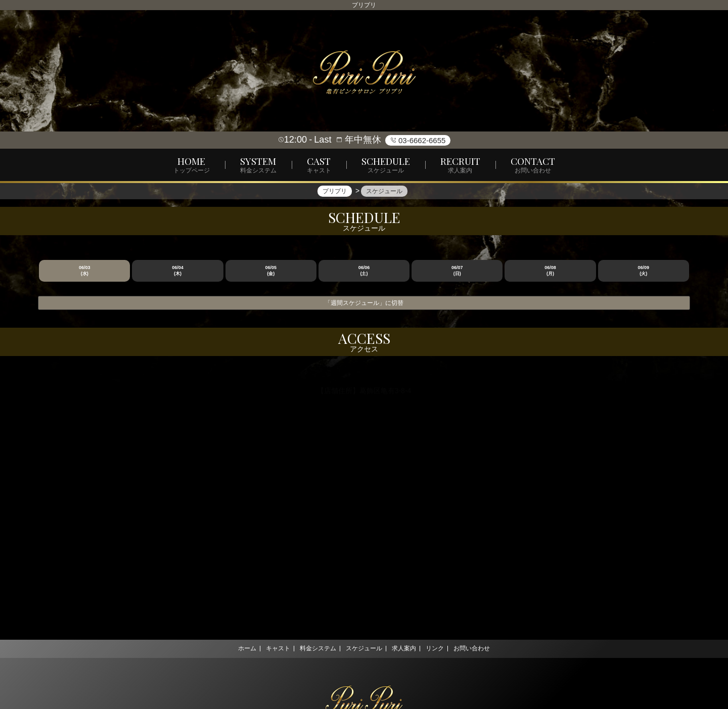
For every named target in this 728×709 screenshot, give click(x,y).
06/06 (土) (364, 271)
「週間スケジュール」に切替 (364, 303)
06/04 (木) (178, 271)
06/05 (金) (271, 271)
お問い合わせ (484, 648)
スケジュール (364, 648)
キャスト (269, 648)
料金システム (314, 648)
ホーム (235, 648)
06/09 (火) (644, 271)
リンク (443, 648)
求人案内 (408, 648)
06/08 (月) (550, 271)
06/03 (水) (85, 271)
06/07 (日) (457, 271)
